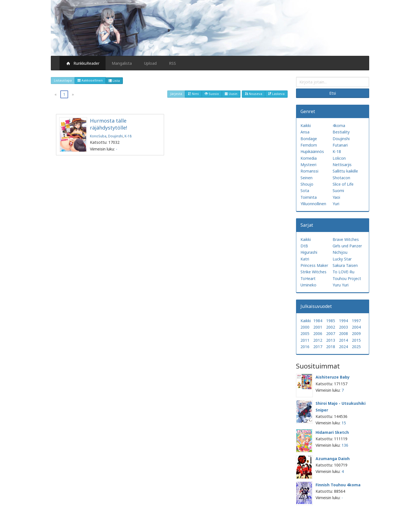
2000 (305, 327)
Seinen (306, 178)
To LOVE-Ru (343, 272)
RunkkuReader (83, 63)
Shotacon (341, 178)
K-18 (128, 136)
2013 (331, 340)
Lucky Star (342, 259)
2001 (318, 327)
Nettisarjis (342, 165)
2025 (356, 347)
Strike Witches (313, 272)
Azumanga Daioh (333, 459)
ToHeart (308, 278)
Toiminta (309, 197)
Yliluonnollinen (313, 204)
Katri (305, 259)
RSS (172, 63)
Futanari (340, 145)
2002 (331, 327)
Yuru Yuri (341, 285)
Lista (114, 81)
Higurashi (309, 252)
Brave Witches (346, 239)
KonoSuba (98, 136)
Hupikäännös (312, 151)
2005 (305, 333)
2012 (318, 340)
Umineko (308, 285)
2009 (356, 333)
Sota (305, 191)
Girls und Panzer (347, 246)
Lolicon (339, 158)
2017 (318, 347)
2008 (343, 333)
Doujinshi (115, 136)
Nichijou (340, 252)
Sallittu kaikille (345, 171)
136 (345, 445)
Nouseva (254, 94)
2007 (331, 333)
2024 (343, 347)
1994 (343, 321)
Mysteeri (308, 165)
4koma (339, 125)
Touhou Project (347, 278)
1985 (331, 321)
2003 (343, 327)
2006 (318, 333)
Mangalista (122, 63)
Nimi (193, 94)
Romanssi (309, 171)
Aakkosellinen (90, 80)
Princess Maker (314, 265)
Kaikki (306, 125)
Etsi (333, 93)
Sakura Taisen (345, 265)
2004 (356, 327)
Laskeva (276, 94)
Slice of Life (343, 184)
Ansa (305, 132)
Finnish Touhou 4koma (338, 485)
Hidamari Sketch (332, 432)
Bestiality (341, 132)
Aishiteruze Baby (333, 377)
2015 (356, 340)
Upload (150, 63)
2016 (305, 347)
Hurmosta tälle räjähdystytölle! (108, 124)
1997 (356, 321)
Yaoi (336, 197)
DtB (304, 246)
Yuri (336, 204)
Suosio (212, 94)
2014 (343, 340)
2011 (305, 340)
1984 (318, 321)
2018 (331, 347)
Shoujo (307, 184)
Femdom (309, 145)
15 (344, 423)
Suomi (338, 191)
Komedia (309, 158)
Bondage (309, 139)
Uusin (231, 94)
